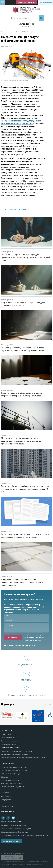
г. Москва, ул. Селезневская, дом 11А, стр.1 (27, 695)
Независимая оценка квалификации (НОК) (16, 829)
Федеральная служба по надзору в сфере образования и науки (24, 758)
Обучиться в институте (27, 2)
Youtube (13, 818)
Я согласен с (20, 645)
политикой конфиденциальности (25, 645)
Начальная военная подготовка (13, 787)
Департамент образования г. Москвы (15, 754)
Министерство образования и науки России (17, 751)
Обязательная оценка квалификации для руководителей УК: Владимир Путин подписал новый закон (25, 257)
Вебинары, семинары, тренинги (12, 783)
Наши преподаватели (9, 744)
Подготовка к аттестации (10, 780)
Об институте (6, 734)
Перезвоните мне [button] (45, 2)
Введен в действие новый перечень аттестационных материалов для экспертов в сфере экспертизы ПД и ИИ (26, 489)
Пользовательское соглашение (37, 861)
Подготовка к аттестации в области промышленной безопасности (25, 835)
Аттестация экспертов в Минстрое (13, 826)
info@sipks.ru (27, 26)
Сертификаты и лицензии (10, 741)
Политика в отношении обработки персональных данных (22, 864)
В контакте (3, 818)
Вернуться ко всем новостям (17, 209)
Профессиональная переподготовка (14, 767)
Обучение (4, 777)
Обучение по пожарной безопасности (14, 832)
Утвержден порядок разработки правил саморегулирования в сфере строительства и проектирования (22, 582)
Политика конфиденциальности (12, 861)
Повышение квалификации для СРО (14, 771)
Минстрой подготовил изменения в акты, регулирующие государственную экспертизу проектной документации (22, 441)
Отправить (13, 637)
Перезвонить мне (7, 806)
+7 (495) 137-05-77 (27, 24)
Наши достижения (8, 738)
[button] (2, 2)
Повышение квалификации (11, 774)
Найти (41, 18)
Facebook (8, 818)
